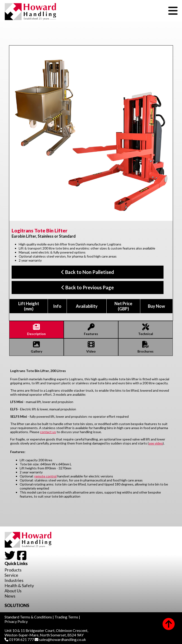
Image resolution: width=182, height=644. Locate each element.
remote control (45, 476)
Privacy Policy (16, 621)
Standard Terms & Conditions (28, 617)
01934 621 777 (19, 639)
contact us (48, 432)
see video (156, 443)
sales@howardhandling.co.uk (60, 639)
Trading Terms (66, 617)
